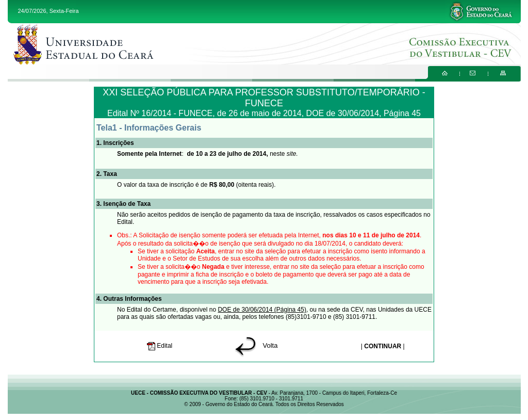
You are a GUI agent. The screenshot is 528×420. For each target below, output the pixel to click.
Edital (161, 346)
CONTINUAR (383, 346)
